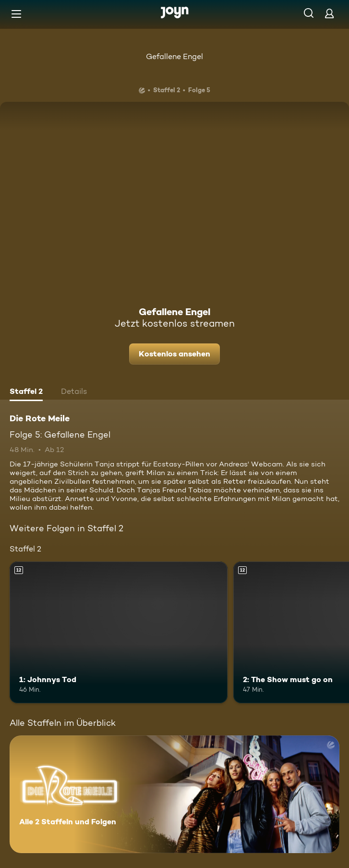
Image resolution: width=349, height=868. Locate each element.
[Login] (329, 13)
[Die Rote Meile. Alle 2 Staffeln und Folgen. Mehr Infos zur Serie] (174, 794)
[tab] (26, 392)
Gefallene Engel (174, 56)
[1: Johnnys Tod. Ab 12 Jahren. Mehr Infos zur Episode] (119, 632)
